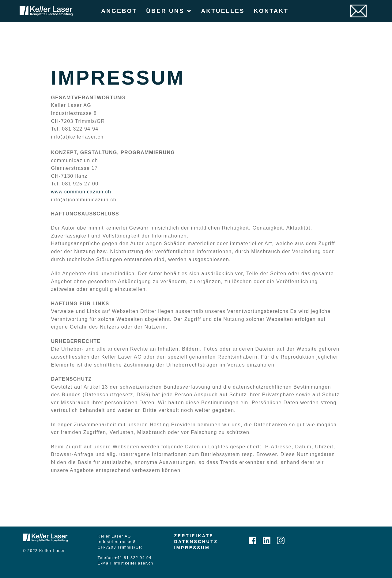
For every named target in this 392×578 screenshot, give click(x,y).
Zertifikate (194, 536)
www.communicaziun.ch (81, 192)
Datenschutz (196, 542)
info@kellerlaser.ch (133, 563)
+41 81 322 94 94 (133, 558)
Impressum (192, 548)
